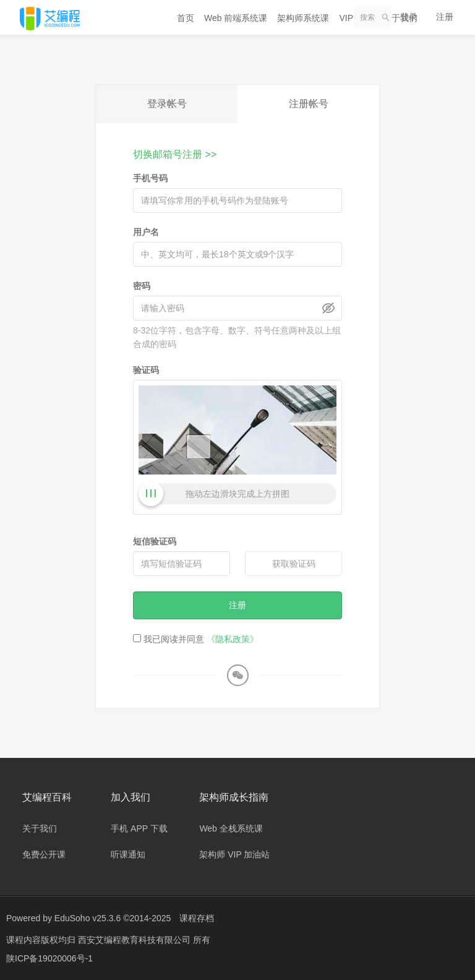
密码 (142, 286)
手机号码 (150, 178)
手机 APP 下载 (139, 828)
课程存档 (197, 918)
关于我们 (40, 828)
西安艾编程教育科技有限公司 (135, 940)
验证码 (146, 370)
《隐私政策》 (233, 639)
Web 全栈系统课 (231, 828)
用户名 (146, 232)
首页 (186, 18)
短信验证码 (155, 541)
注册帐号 (309, 104)
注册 (445, 17)
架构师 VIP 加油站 (234, 854)
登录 (409, 17)
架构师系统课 (303, 18)
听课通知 (128, 854)
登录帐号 (167, 104)
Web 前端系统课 (236, 18)
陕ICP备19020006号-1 (49, 958)
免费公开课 (44, 854)
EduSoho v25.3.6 (88, 918)
